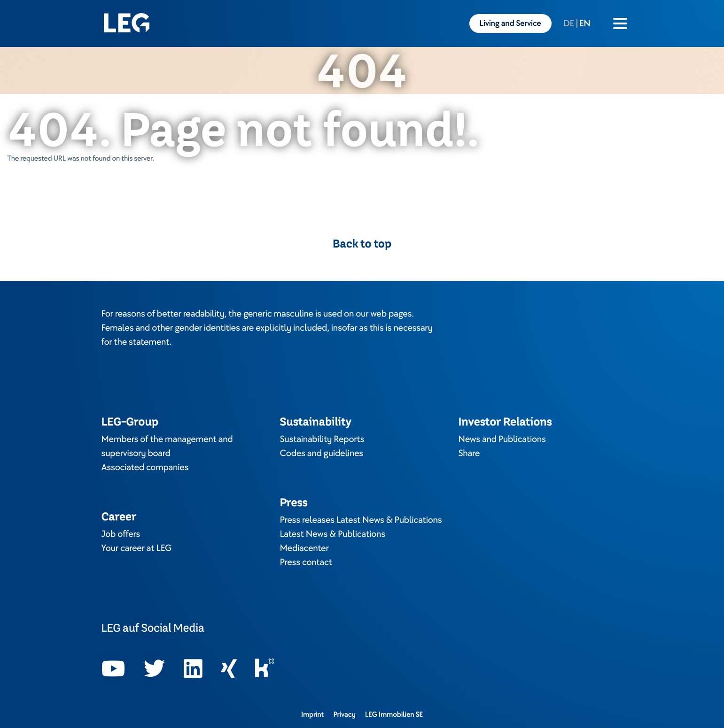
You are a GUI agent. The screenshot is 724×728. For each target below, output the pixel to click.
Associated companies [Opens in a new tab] (145, 467)
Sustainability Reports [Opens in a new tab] (322, 439)
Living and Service (510, 23)
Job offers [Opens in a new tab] (121, 534)
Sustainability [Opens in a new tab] (316, 422)
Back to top (362, 244)
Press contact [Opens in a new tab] (306, 562)
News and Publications (502, 439)
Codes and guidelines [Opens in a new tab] (322, 453)
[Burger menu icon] (620, 23)
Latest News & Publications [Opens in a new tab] (333, 534)
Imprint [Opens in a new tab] (313, 714)
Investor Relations (505, 422)
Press (294, 502)
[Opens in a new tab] (113, 669)
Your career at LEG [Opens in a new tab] (137, 548)
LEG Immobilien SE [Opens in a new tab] (394, 714)
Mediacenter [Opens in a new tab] (304, 548)
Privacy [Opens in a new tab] (344, 714)
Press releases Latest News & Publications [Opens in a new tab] (361, 520)
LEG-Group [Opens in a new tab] (130, 422)
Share (469, 453)
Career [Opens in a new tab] (119, 516)
